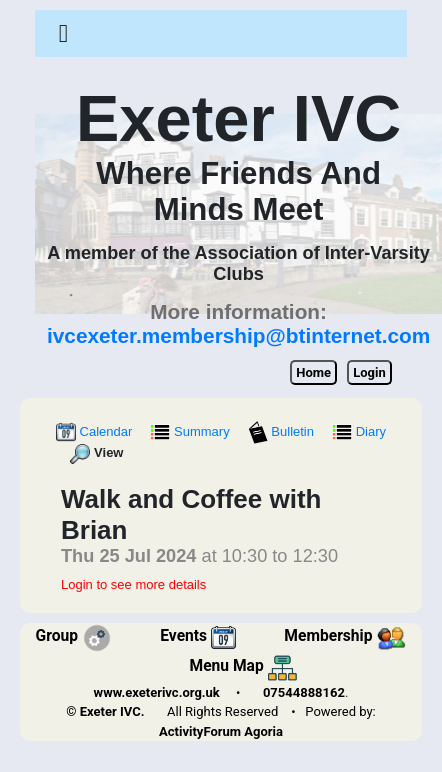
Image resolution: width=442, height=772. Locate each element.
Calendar (96, 431)
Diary (359, 431)
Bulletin (283, 431)
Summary (191, 431)
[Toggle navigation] (63, 34)
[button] (63, 33)
